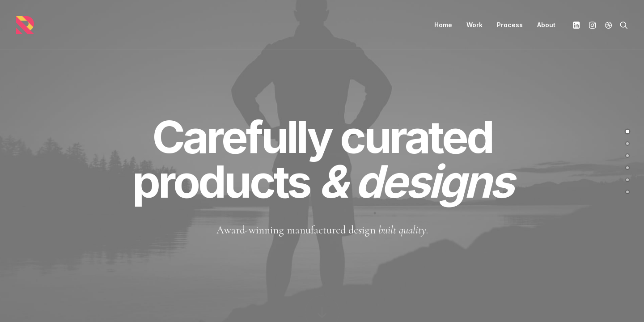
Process (510, 25)
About (546, 25)
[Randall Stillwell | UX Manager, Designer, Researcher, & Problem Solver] (25, 25)
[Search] (622, 25)
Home (443, 25)
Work (475, 25)
